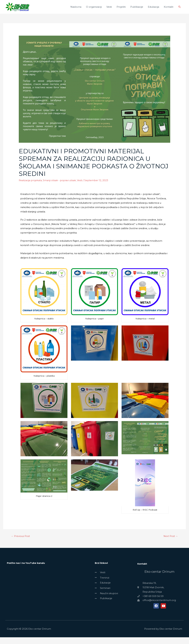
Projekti (121, 10)
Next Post (170, 543)
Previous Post (21, 543)
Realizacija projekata (31, 187)
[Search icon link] (180, 10)
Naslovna (76, 10)
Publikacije (137, 10)
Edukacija (153, 10)
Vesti (109, 10)
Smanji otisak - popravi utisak (61, 187)
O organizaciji (94, 10)
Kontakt (169, 10)
